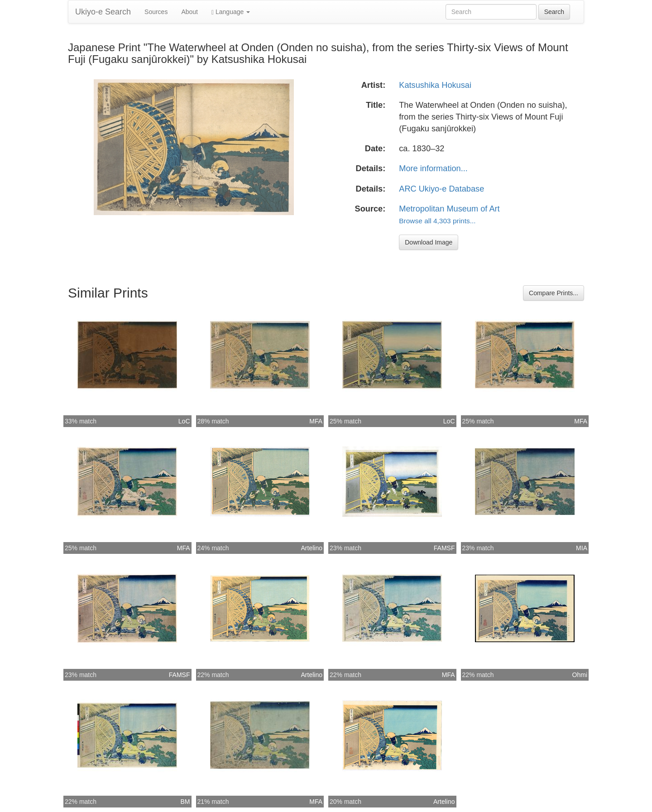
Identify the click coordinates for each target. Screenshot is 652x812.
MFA (316, 421)
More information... (433, 168)
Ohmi (580, 675)
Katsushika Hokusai (435, 85)
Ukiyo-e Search (103, 12)
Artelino (312, 548)
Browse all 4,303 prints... (437, 221)
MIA (582, 548)
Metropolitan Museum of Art (449, 209)
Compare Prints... (554, 293)
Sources (156, 12)
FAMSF (444, 548)
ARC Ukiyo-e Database (441, 189)
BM (185, 802)
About (189, 12)
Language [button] (231, 12)
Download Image (429, 242)
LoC (184, 421)
